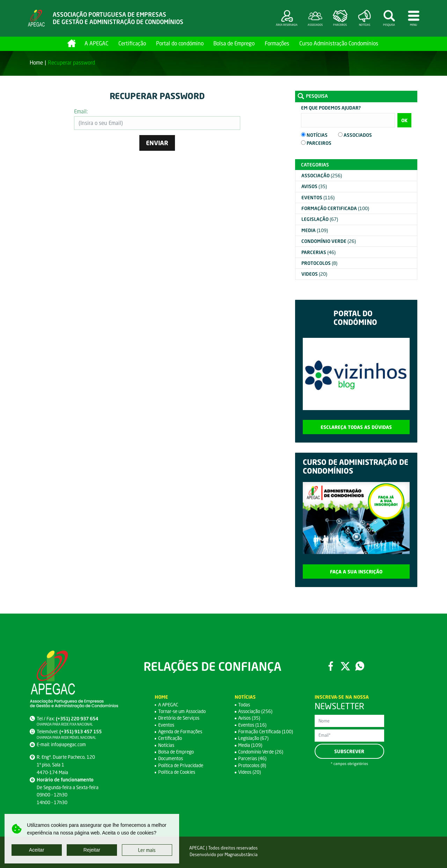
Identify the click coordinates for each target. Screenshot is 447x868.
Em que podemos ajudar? (331, 108)
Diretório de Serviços (179, 718)
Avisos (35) (249, 718)
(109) (315, 230)
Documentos (171, 758)
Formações (277, 43)
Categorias (315, 165)
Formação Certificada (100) (266, 732)
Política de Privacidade (181, 765)
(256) (322, 176)
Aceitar (37, 850)
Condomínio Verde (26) (261, 752)
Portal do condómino (180, 43)
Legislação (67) (254, 738)
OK (404, 120)
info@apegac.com (69, 744)
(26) (329, 241)
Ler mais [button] (147, 850)
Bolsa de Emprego (234, 43)
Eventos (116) (252, 725)
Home (72, 43)
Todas (244, 705)
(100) (335, 208)
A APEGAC (96, 43)
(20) (314, 274)
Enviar (157, 143)
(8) (319, 263)
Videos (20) (250, 772)
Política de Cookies (177, 772)
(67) (320, 219)
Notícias (166, 745)
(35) (314, 186)
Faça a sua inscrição (356, 572)
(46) (318, 252)
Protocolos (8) (252, 765)
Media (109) (250, 745)
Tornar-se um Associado (182, 711)
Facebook (331, 666)
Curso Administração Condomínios (339, 43)
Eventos (166, 725)
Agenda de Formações (181, 732)
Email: (81, 111)
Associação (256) (255, 711)
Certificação (132, 43)
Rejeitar (92, 850)
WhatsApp (360, 666)
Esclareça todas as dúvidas (356, 427)
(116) (318, 198)
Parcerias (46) (252, 758)
